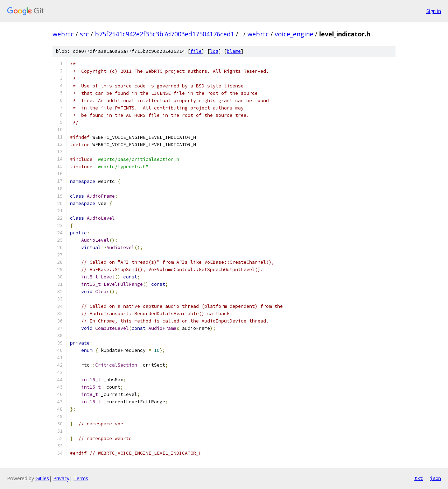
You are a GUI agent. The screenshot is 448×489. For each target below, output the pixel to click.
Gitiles (42, 478)
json (435, 478)
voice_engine (294, 34)
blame (234, 51)
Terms (81, 478)
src (84, 34)
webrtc (63, 34)
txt (419, 478)
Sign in (434, 11)
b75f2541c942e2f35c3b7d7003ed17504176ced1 (164, 34)
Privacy (61, 478)
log (214, 51)
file (196, 51)
